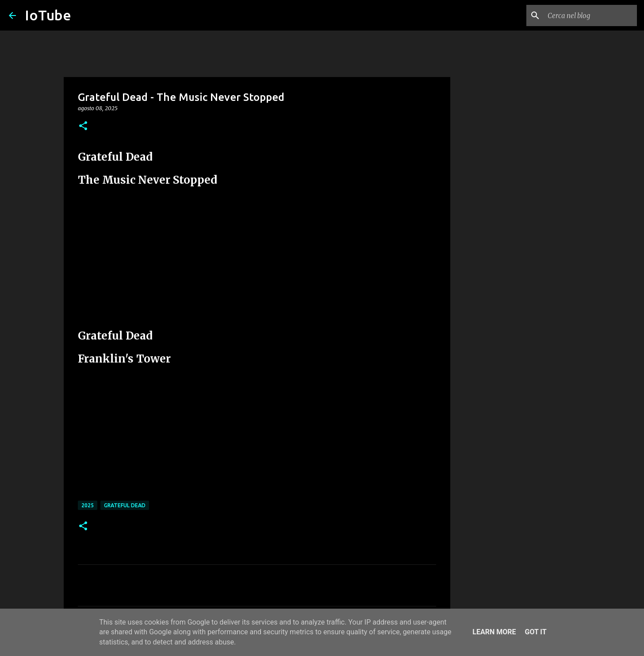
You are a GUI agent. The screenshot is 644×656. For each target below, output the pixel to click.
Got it (535, 632)
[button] (83, 126)
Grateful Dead (125, 505)
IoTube (48, 15)
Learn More (494, 632)
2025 (88, 505)
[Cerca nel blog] (590, 15)
